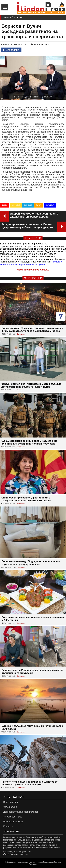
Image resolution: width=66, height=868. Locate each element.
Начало (7, 17)
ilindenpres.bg (10, 862)
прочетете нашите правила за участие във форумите (31, 263)
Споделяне (11, 50)
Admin (5, 45)
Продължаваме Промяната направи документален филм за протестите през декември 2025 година (32, 330)
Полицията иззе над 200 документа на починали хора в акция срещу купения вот (31, 563)
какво (5, 205)
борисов (28, 205)
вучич (39, 205)
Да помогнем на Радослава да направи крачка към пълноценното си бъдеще (32, 672)
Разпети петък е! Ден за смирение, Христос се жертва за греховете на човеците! (30, 783)
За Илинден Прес (13, 817)
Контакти (8, 826)
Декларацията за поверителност (21, 812)
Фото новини (10, 807)
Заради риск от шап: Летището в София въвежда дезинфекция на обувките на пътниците (31, 385)
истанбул (50, 205)
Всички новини (11, 802)
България (18, 17)
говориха (16, 205)
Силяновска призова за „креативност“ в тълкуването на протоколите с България (26, 499)
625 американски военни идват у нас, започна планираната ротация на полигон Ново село (29, 442)
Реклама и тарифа (13, 822)
